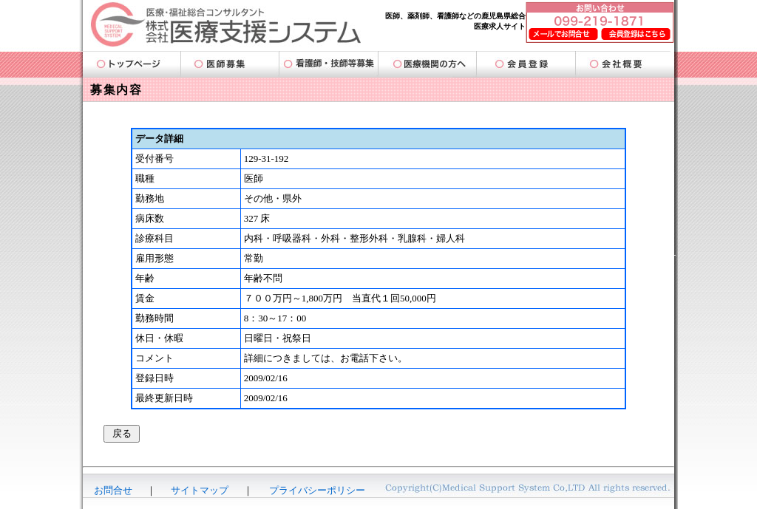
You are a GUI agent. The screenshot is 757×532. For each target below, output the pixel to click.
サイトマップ (200, 490)
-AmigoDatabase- (378, 516)
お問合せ (113, 490)
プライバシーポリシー (317, 490)
